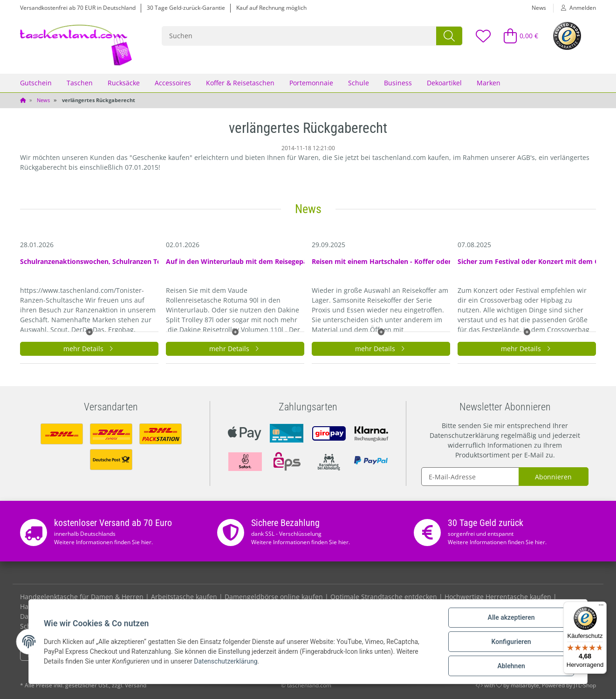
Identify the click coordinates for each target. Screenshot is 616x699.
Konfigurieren (511, 642)
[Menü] (601, 607)
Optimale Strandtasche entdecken (384, 597)
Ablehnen (511, 666)
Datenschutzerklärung (464, 435)
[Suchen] (299, 36)
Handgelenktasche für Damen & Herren (82, 597)
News (539, 8)
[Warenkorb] (517, 36)
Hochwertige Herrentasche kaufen (498, 597)
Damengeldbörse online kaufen (274, 597)
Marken (489, 83)
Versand (136, 685)
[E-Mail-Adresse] (470, 477)
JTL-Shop (585, 685)
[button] (575, 8)
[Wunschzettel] (483, 36)
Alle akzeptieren (511, 617)
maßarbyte (525, 685)
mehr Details (89, 349)
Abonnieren (553, 477)
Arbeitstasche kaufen (184, 597)
